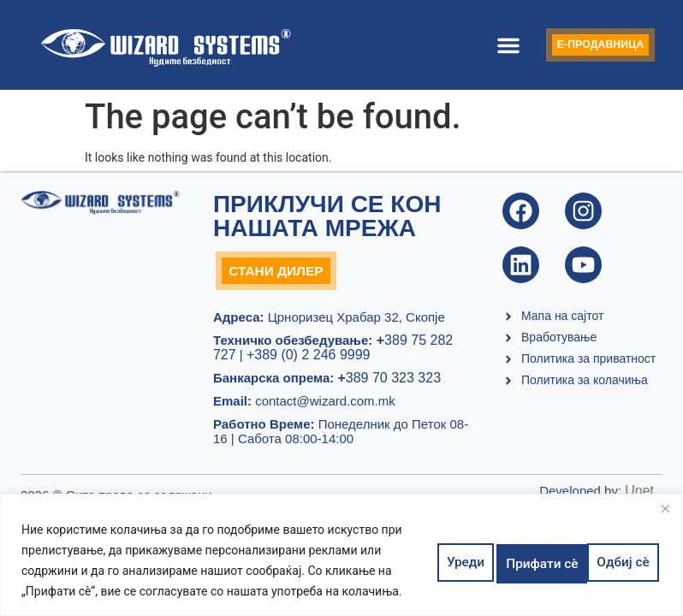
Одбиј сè (522, 560)
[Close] (665, 508)
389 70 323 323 (389, 382)
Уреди (448, 560)
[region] (341, 555)
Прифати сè (614, 560)
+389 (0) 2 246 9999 (309, 359)
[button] (482, 45)
